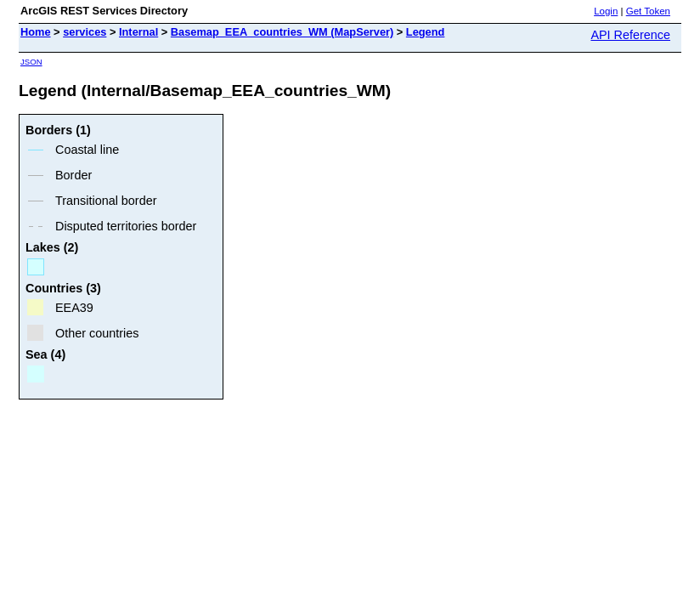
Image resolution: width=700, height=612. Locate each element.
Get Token (648, 11)
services (85, 32)
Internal (138, 32)
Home (36, 32)
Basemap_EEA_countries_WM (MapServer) (282, 32)
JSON (31, 62)
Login (606, 11)
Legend (426, 32)
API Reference (630, 35)
